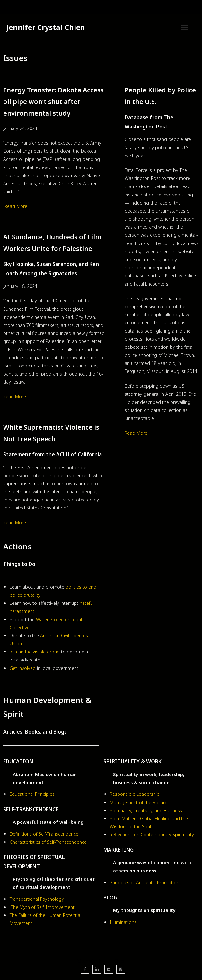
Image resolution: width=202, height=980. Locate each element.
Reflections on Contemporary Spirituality (152, 835)
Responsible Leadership (135, 794)
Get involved (23, 668)
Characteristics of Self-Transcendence (48, 842)
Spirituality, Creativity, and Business (146, 810)
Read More (16, 206)
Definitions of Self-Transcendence (44, 834)
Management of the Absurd (139, 802)
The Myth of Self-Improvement (43, 907)
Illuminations (123, 922)
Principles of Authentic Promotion (145, 883)
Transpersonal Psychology (37, 899)
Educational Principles (32, 794)
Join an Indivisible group (35, 652)
